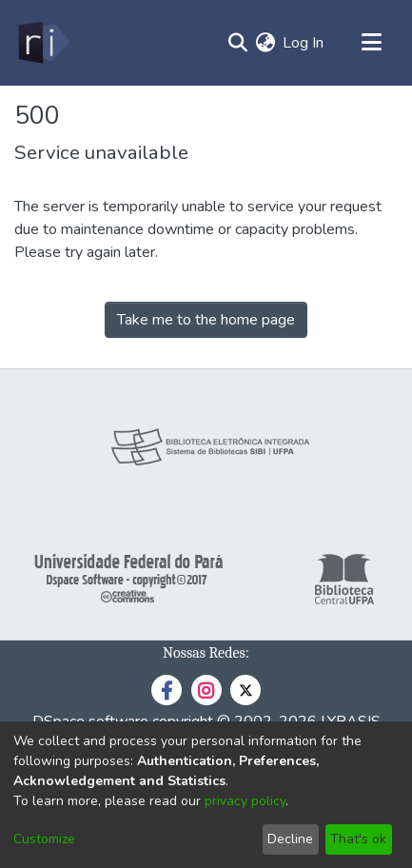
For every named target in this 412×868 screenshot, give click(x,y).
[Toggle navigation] (371, 43)
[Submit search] (237, 43)
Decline (290, 839)
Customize (44, 839)
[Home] (42, 43)
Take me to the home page (206, 320)
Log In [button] (304, 43)
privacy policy (245, 801)
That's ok (358, 839)
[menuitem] (265, 43)
